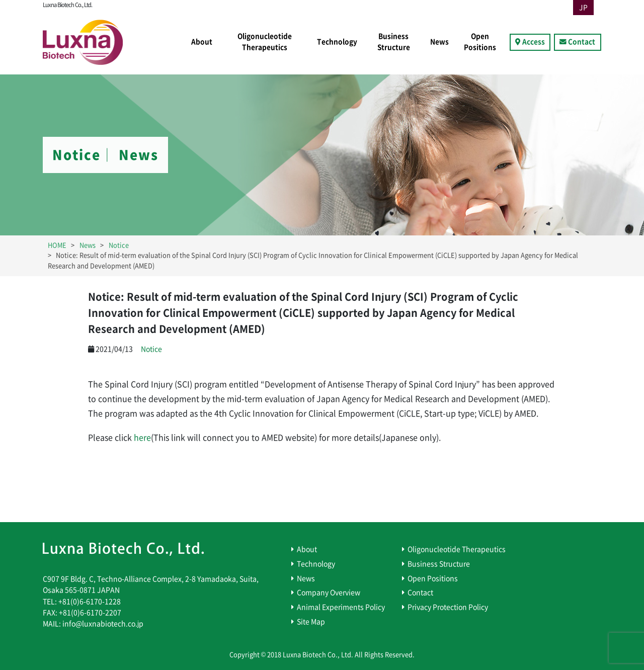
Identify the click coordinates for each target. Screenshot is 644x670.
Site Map (311, 622)
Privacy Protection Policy (448, 607)
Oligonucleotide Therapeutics (265, 42)
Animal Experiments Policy (341, 607)
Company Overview (329, 593)
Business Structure (394, 42)
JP (583, 8)
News (439, 42)
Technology (337, 42)
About (202, 42)
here (142, 438)
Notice (151, 349)
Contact (582, 42)
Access (534, 42)
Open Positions (480, 42)
